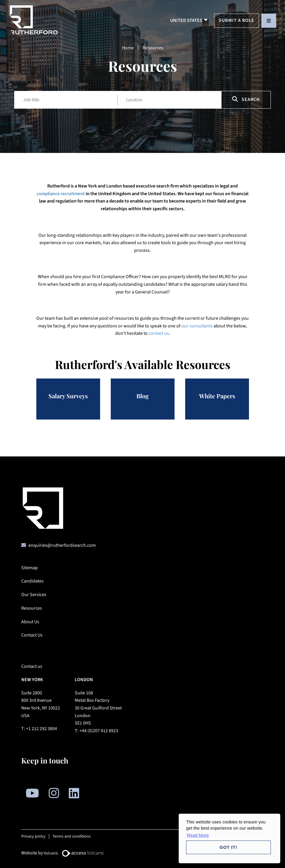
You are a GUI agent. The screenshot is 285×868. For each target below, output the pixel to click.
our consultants (197, 326)
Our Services (34, 595)
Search (246, 99)
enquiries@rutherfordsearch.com (62, 545)
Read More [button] (198, 835)
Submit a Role (237, 20)
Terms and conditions (72, 836)
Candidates (32, 581)
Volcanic (51, 853)
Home (128, 48)
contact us (159, 333)
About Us (30, 622)
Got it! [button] (229, 847)
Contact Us (32, 635)
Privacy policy (33, 836)
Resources (32, 608)
